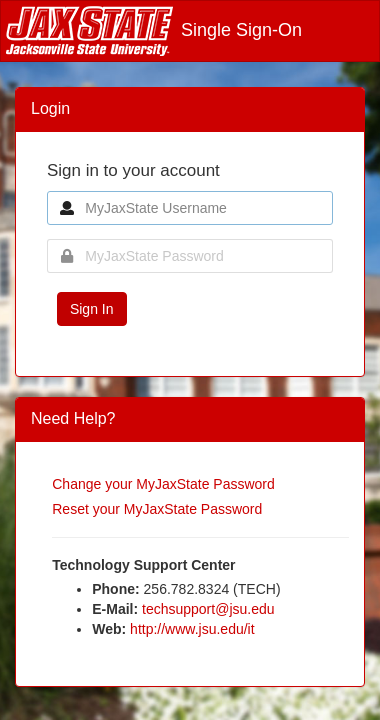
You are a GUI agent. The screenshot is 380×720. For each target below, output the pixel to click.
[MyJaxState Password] (190, 256)
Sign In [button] (92, 309)
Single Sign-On (154, 30)
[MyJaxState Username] (190, 208)
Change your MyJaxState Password (163, 484)
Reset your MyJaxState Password (157, 509)
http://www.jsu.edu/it (192, 629)
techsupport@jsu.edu (208, 609)
